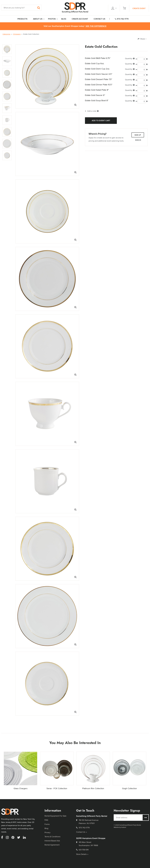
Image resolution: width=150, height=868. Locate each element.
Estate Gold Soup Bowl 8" (97, 100)
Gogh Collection (129, 788)
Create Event (139, 8)
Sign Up (138, 135)
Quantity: (130, 58)
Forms (47, 824)
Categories (7, 34)
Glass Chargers (21, 788)
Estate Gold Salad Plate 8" (97, 90)
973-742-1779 (122, 19)
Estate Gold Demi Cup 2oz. (97, 69)
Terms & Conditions (52, 837)
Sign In (138, 140)
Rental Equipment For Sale (55, 816)
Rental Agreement (52, 845)
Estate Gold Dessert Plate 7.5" (98, 79)
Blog (46, 828)
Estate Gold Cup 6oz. (95, 63)
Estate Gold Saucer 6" (95, 95)
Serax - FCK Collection (57, 788)
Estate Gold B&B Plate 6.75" (98, 58)
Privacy (47, 832)
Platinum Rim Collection (93, 788)
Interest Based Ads (52, 841)
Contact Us (82, 832)
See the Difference (96, 26)
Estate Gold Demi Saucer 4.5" (99, 74)
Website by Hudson (120, 827)
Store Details (82, 854)
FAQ (46, 820)
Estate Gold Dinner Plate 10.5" (99, 85)
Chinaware (17, 34)
